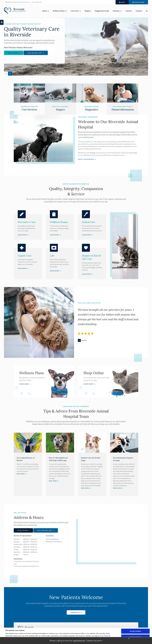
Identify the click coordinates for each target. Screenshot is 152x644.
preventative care (88, 142)
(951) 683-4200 (37, 2)
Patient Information (123, 110)
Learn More (22, 235)
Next (10, 74)
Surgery (88, 11)
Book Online (138, 2)
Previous (6, 74)
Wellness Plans (59, 11)
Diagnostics (92, 110)
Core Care (75, 11)
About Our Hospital (86, 159)
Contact (139, 11)
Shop (122, 2)
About (44, 11)
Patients (116, 11)
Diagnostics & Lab (102, 11)
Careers (129, 11)
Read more (21, 474)
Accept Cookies (135, 631)
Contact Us (75, 612)
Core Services (29, 110)
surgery (99, 142)
